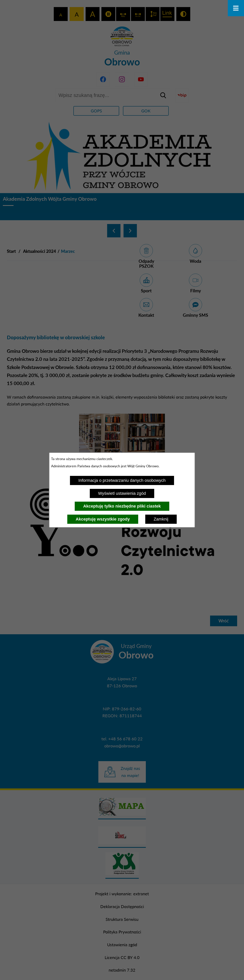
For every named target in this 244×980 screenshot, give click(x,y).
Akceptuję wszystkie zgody (103, 519)
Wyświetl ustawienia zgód (122, 493)
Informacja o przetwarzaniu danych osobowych (122, 480)
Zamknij (161, 519)
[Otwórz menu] (236, 8)
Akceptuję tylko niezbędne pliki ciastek (122, 506)
